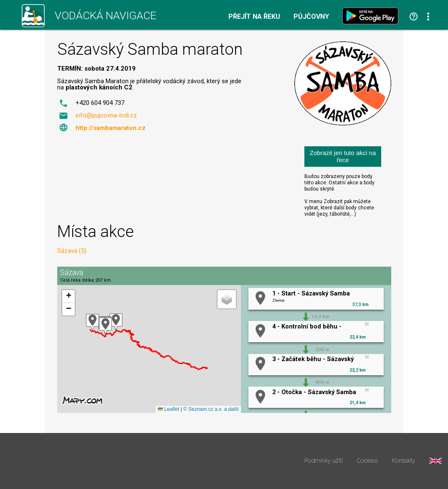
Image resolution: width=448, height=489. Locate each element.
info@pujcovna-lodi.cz (106, 115)
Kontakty (404, 461)
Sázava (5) (72, 251)
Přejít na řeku (254, 17)
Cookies (367, 461)
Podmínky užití (324, 461)
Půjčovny (311, 17)
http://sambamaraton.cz (111, 128)
